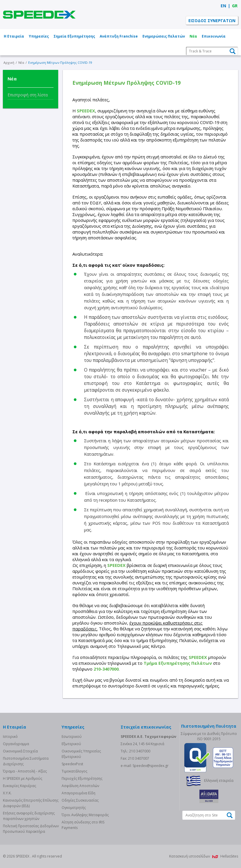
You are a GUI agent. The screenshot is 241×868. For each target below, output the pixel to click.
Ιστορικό (10, 737)
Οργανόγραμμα (16, 744)
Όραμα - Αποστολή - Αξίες (25, 771)
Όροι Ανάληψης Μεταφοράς (85, 815)
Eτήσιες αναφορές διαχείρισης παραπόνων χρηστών (29, 816)
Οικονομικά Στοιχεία (20, 751)
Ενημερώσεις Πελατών (164, 36)
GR (235, 6)
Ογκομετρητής (74, 808)
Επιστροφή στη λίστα (28, 95)
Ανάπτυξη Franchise (119, 36)
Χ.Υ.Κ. (7, 793)
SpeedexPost (72, 764)
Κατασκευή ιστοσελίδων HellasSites (204, 856)
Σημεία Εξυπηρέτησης (74, 36)
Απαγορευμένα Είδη (78, 793)
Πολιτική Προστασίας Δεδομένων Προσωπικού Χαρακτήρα (31, 829)
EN (223, 6)
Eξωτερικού (71, 744)
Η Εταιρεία (14, 36)
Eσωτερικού (72, 737)
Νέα (193, 36)
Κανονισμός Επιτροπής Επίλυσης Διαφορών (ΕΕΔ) (31, 803)
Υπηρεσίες (39, 36)
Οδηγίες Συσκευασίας (80, 800)
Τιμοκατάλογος (74, 771)
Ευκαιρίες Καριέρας (19, 786)
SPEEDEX (39, 15)
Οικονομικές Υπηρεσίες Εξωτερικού (81, 754)
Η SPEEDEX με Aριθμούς (23, 778)
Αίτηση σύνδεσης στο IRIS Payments (83, 825)
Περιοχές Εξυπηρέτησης (82, 778)
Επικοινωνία (214, 36)
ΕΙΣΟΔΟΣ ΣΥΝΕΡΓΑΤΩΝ (212, 21)
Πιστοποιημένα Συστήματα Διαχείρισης (26, 761)
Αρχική (9, 62)
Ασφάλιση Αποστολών (80, 786)
